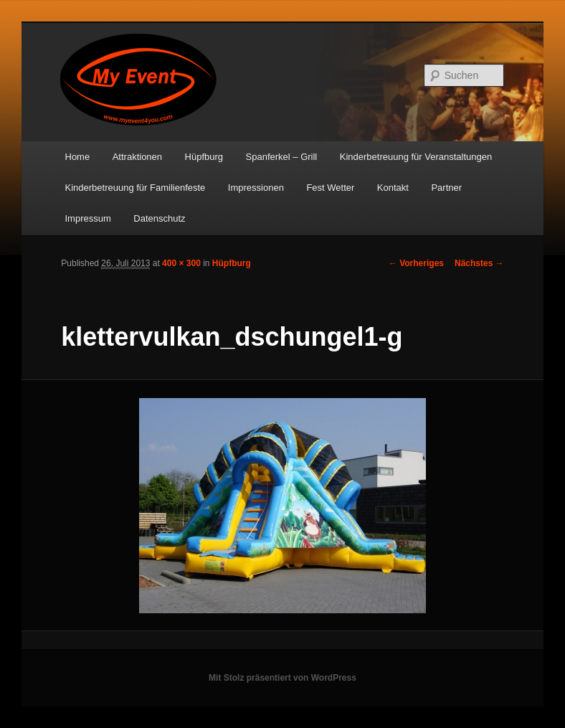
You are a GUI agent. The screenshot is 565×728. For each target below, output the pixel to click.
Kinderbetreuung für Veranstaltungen (416, 157)
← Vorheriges (416, 263)
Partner (446, 188)
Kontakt (393, 188)
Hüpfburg (204, 157)
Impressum (88, 218)
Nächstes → (479, 263)
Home (78, 157)
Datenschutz (159, 218)
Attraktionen (137, 157)
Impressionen (256, 188)
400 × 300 (181, 263)
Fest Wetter (330, 188)
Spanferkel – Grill (282, 157)
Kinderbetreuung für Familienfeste (136, 188)
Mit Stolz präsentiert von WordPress (282, 678)
